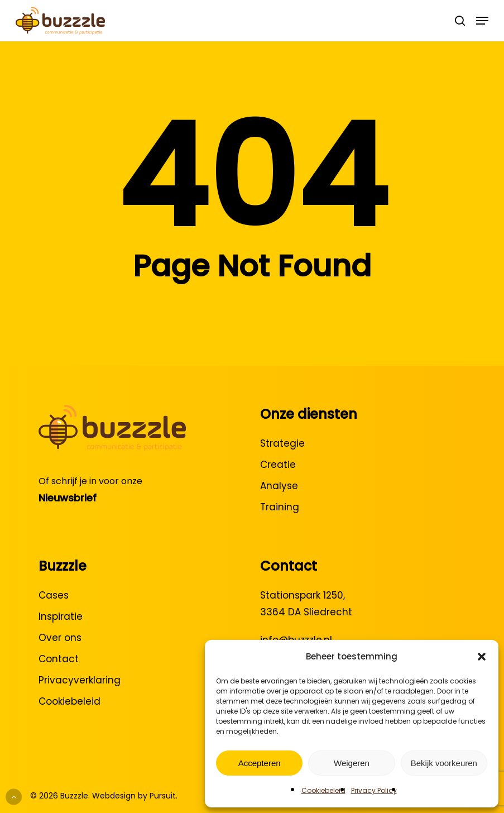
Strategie (282, 443)
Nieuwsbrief (68, 498)
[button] (482, 657)
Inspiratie (61, 616)
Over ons (60, 638)
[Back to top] (14, 797)
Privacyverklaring (80, 680)
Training (280, 507)
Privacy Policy (374, 790)
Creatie (278, 465)
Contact (59, 659)
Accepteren (260, 763)
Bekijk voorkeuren (444, 763)
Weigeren (352, 763)
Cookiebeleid (323, 790)
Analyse (279, 486)
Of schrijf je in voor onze (90, 481)
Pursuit (163, 796)
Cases (54, 595)
